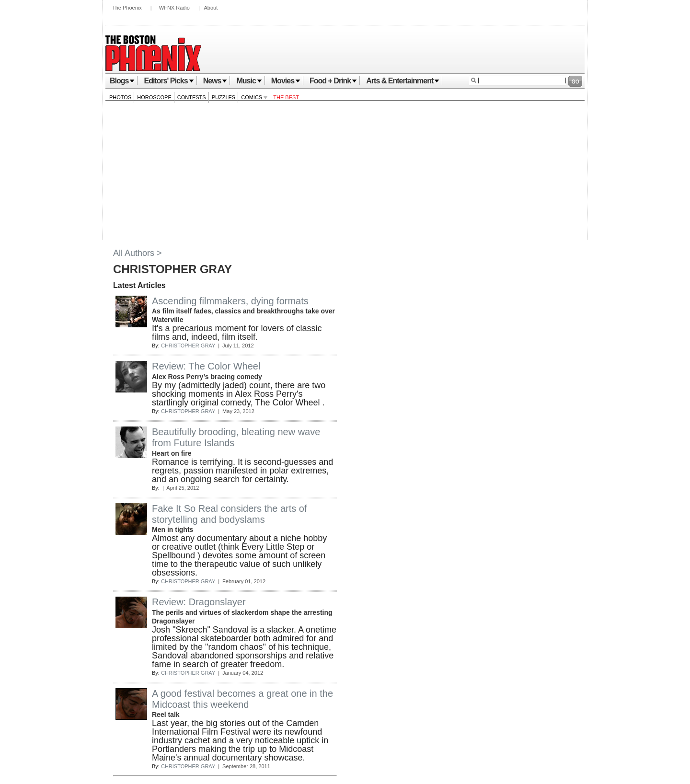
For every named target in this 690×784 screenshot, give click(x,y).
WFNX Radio (174, 8)
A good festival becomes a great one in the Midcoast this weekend (242, 699)
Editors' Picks (169, 81)
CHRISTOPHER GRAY (188, 346)
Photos (120, 97)
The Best (286, 97)
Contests (192, 97)
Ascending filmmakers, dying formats (230, 301)
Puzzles (224, 97)
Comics (254, 97)
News (215, 81)
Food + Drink (333, 81)
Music (249, 81)
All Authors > (138, 253)
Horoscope (154, 97)
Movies (286, 81)
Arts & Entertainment (403, 81)
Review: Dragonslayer (199, 602)
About (211, 8)
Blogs (122, 81)
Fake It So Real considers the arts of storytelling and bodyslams (230, 514)
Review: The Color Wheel (206, 366)
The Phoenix (127, 8)
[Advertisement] (345, 173)
